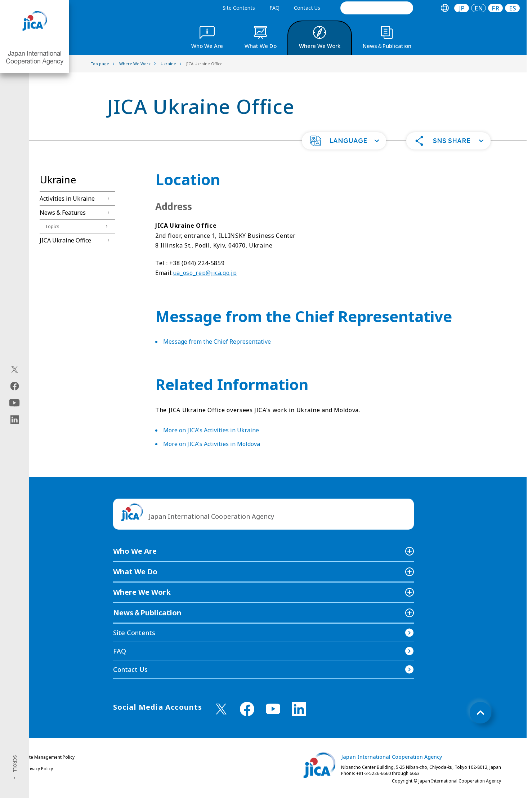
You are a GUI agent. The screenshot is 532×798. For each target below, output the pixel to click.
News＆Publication (147, 613)
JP (462, 8)
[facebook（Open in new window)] (15, 386)
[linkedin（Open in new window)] (15, 419)
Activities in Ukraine (67, 199)
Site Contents (239, 8)
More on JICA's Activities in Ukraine (211, 430)
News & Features (63, 213)
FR (495, 8)
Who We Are (135, 551)
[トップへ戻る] (480, 713)
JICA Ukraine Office (65, 240)
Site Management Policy (50, 757)
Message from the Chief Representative (217, 342)
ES (513, 8)
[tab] (445, 8)
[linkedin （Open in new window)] (299, 709)
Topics (52, 226)
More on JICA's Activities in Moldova (212, 444)
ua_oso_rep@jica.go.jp (205, 273)
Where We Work (142, 592)
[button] (344, 141)
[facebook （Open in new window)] (247, 709)
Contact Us (307, 8)
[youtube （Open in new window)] (273, 709)
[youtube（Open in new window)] (15, 403)
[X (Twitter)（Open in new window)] (15, 369)
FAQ (274, 8)
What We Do (135, 572)
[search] (377, 8)
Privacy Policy (39, 769)
